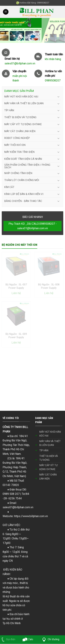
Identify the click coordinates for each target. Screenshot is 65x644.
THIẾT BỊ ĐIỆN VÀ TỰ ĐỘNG (20, 117)
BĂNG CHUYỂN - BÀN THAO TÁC (23, 201)
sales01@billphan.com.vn (18, 507)
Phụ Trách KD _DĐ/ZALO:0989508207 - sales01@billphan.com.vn (33, 226)
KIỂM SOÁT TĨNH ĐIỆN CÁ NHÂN (23, 159)
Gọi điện (8, 639)
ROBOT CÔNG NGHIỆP (17, 138)
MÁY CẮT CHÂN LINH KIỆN (20, 131)
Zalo (28, 639)
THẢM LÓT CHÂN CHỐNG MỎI (22, 180)
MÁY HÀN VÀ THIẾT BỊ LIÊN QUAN (24, 103)
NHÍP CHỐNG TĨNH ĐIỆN (18, 173)
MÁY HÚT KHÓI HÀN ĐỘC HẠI (21, 97)
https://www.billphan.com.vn (31, 516)
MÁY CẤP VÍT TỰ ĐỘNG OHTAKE (23, 124)
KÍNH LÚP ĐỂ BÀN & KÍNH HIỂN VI (24, 194)
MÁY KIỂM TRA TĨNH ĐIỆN (19, 152)
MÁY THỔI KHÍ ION (15, 145)
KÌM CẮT (9, 187)
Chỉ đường (50, 639)
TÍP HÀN (9, 110)
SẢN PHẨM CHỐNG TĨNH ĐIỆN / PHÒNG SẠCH (27, 166)
